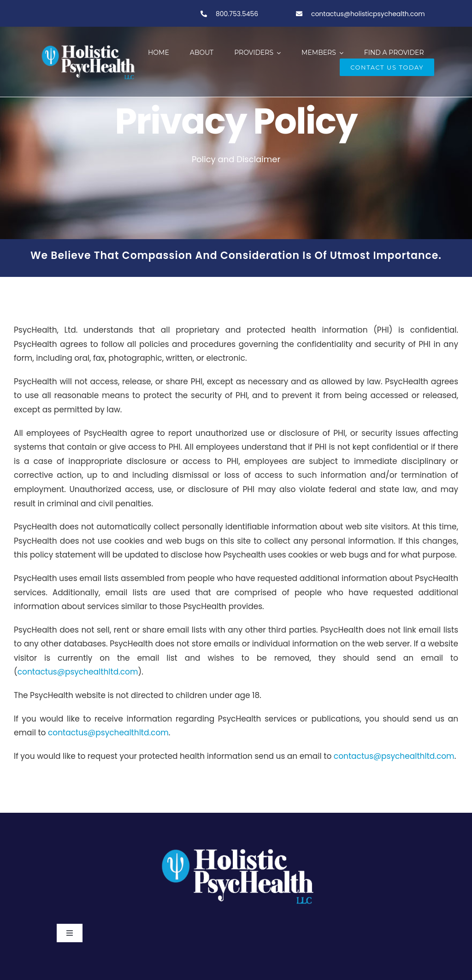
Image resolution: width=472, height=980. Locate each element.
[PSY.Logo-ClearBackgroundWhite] (236, 845)
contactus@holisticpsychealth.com (368, 14)
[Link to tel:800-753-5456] (204, 14)
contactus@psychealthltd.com (78, 672)
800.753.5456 (236, 14)
